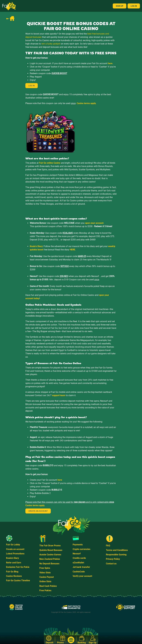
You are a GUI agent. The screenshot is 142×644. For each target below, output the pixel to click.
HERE (72, 250)
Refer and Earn (14, 563)
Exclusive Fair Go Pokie (18, 567)
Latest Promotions (15, 554)
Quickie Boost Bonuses (51, 550)
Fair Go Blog (12, 572)
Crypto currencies (81, 549)
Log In (134, 6)
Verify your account (82, 576)
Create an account (38, 511)
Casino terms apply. (87, 103)
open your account (94, 223)
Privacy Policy (113, 559)
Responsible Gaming (116, 555)
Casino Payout (47, 577)
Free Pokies (45, 590)
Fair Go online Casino (50, 163)
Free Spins (45, 568)
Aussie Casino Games (50, 555)
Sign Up (120, 6)
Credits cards (79, 558)
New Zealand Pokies (50, 559)
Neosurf (77, 554)
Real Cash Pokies (48, 586)
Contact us (111, 564)
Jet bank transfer (81, 567)
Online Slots (45, 581)
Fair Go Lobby (13, 545)
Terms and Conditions (117, 550)
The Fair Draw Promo (50, 546)
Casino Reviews (14, 576)
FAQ (108, 546)
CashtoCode (79, 572)
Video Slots (45, 573)
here (110, 63)
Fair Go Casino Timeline (18, 580)
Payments (78, 545)
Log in (32, 86)
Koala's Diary (36, 246)
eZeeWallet (78, 563)
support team (59, 395)
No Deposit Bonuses (49, 564)
